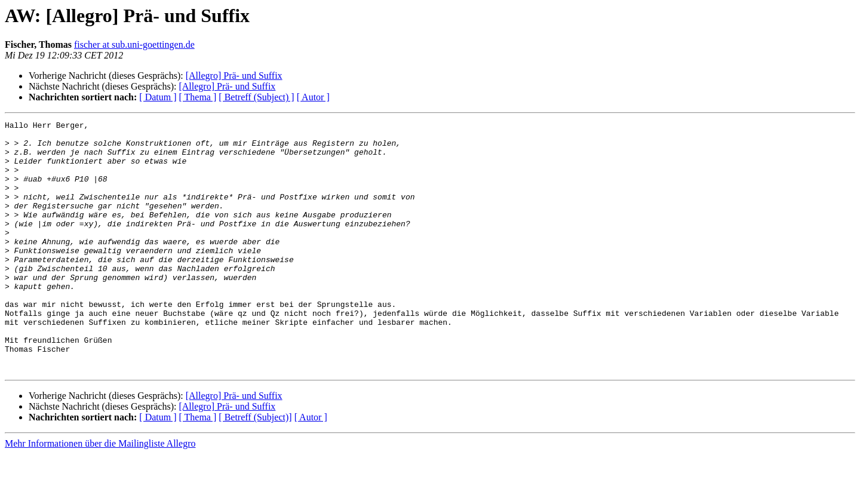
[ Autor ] (313, 97)
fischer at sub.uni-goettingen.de (134, 44)
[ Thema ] (198, 97)
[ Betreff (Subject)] (255, 467)
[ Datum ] (158, 97)
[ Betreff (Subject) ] (256, 97)
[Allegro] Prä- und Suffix (234, 76)
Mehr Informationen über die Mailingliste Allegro (100, 494)
